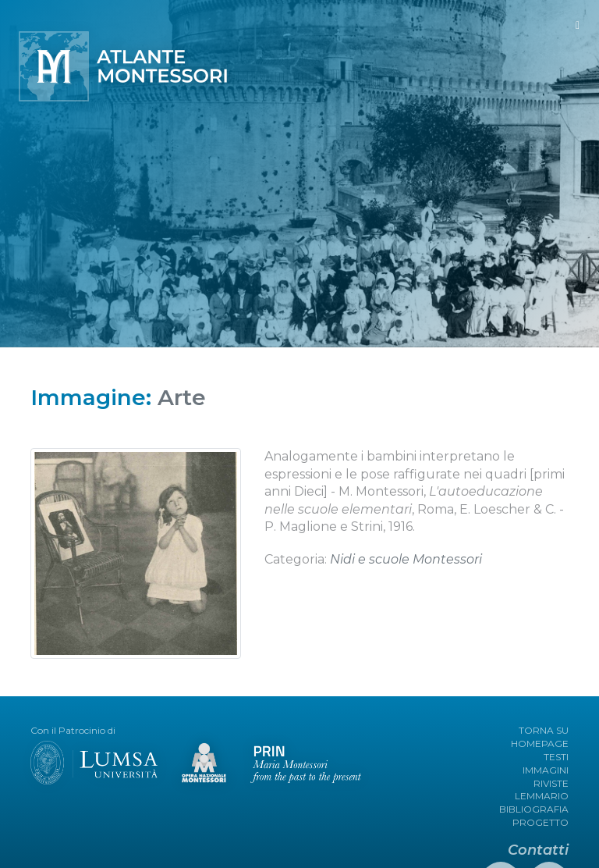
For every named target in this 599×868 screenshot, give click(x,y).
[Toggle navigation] (578, 25)
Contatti (538, 850)
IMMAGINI (546, 770)
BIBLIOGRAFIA (534, 809)
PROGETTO (541, 822)
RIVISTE (551, 783)
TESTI (556, 757)
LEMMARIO (542, 796)
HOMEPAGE (540, 743)
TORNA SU (544, 730)
